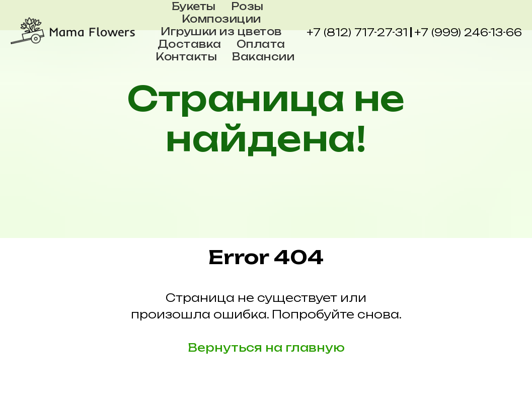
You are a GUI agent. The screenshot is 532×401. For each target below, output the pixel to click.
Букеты (194, 6)
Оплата (261, 44)
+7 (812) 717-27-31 (357, 32)
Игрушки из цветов (221, 31)
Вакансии (263, 57)
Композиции (221, 19)
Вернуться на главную (266, 347)
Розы (247, 6)
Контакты (186, 57)
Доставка (189, 44)
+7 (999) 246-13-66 (468, 32)
